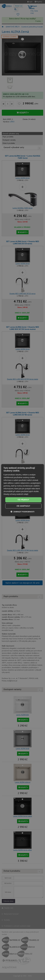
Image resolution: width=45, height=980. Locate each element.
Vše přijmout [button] (23, 500)
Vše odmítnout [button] (23, 506)
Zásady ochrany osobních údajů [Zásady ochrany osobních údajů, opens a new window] (16, 494)
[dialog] (22, 490)
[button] (22, 512)
